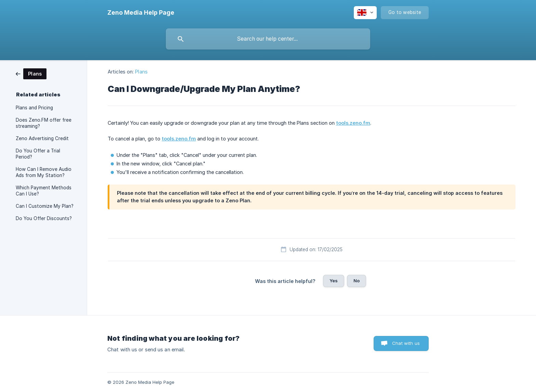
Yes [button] (334, 281)
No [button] (357, 281)
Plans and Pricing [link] (34, 108)
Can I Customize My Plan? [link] (45, 206)
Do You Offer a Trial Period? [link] (38, 154)
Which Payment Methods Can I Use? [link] (44, 191)
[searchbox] (268, 39)
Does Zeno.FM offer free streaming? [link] (44, 123)
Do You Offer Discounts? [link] (44, 218)
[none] (141, 13)
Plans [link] (141, 72)
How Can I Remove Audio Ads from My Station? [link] (44, 172)
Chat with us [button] (406, 343)
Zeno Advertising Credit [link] (42, 138)
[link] (31, 73)
